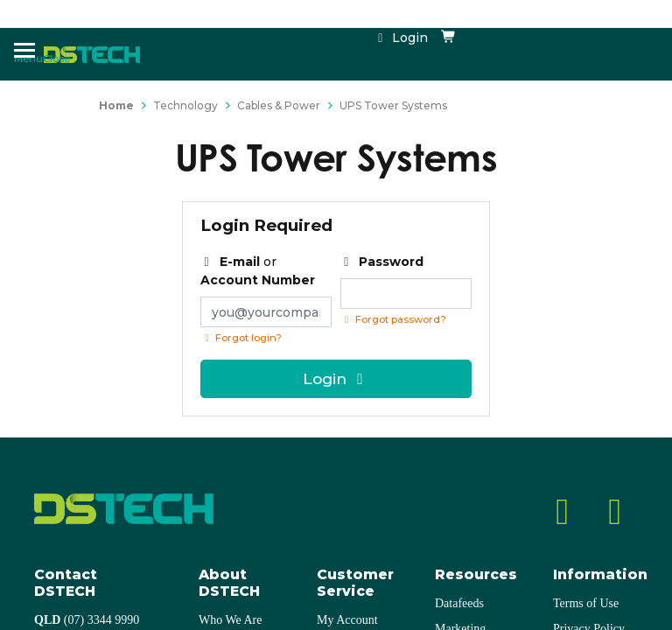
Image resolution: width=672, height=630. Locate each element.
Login (400, 38)
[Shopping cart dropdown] (449, 38)
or (258, 271)
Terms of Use (586, 603)
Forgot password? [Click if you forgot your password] (393, 319)
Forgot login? (241, 338)
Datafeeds (459, 603)
